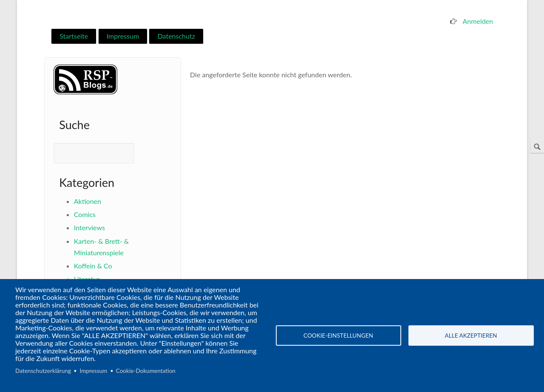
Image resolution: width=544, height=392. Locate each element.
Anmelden (478, 21)
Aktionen (88, 201)
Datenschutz (176, 36)
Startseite (74, 36)
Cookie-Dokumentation (146, 371)
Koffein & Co (93, 266)
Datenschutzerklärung (43, 371)
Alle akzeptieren (471, 336)
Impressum (123, 36)
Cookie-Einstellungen (338, 336)
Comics (85, 214)
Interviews (89, 227)
